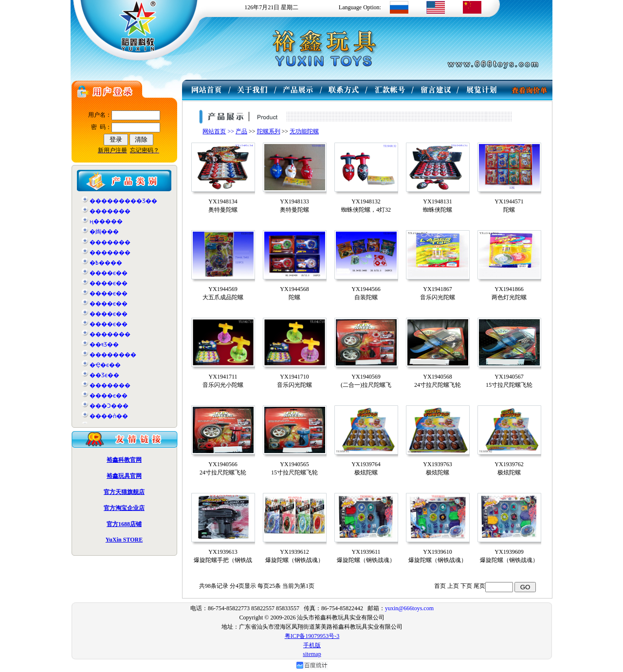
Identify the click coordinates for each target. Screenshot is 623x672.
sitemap (312, 654)
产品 (241, 131)
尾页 (479, 586)
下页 (466, 586)
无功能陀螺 (304, 131)
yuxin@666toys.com (409, 608)
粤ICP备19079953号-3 (312, 636)
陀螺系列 (269, 131)
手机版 (312, 645)
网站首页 (214, 131)
